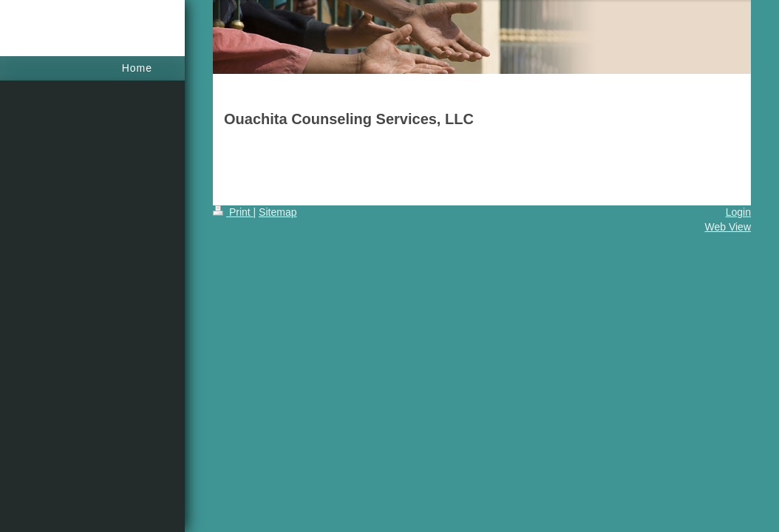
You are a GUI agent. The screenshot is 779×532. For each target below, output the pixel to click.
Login (738, 212)
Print (233, 212)
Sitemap (278, 212)
